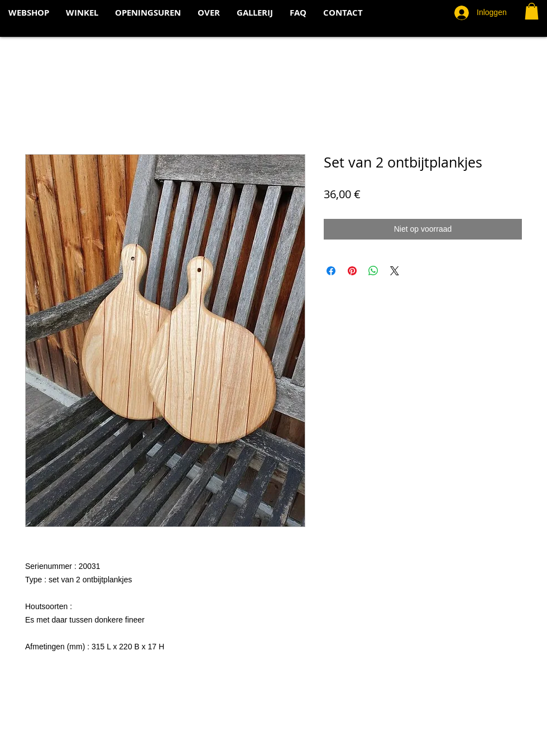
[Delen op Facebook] (331, 271)
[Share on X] (395, 271)
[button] (532, 11)
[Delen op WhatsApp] (373, 271)
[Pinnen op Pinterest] (352, 271)
